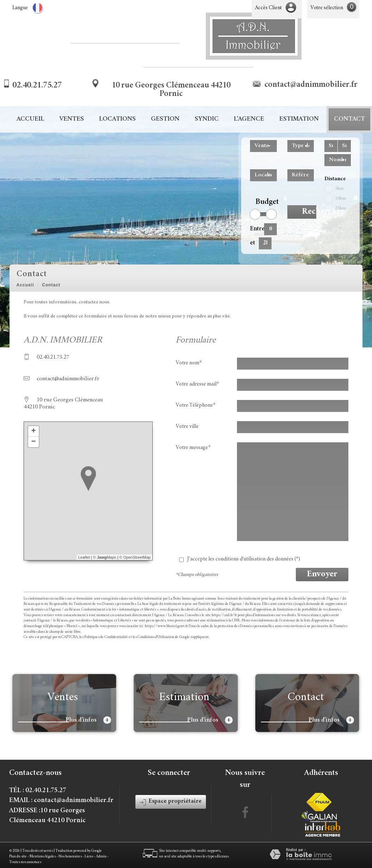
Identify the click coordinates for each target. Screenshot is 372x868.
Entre (254, 229)
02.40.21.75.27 (37, 86)
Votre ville (187, 427)
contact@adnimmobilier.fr (311, 85)
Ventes (72, 119)
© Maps (105, 557)
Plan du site (18, 857)
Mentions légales (43, 857)
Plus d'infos (88, 720)
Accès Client (268, 8)
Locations (117, 119)
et (252, 243)
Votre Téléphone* (196, 405)
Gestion (165, 119)
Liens (89, 857)
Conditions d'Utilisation (156, 637)
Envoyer (322, 575)
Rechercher (309, 212)
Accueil (30, 119)
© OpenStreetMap (135, 557)
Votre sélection (327, 8)
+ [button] (33, 431)
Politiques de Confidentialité (106, 637)
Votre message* (193, 448)
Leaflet (84, 557)
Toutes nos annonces (25, 862)
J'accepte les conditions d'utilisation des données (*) (244, 559)
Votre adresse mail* (197, 384)
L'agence (249, 119)
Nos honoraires (70, 857)
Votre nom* (189, 363)
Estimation (299, 119)
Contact (349, 119)
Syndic (207, 119)
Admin (101, 857)
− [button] (33, 442)
